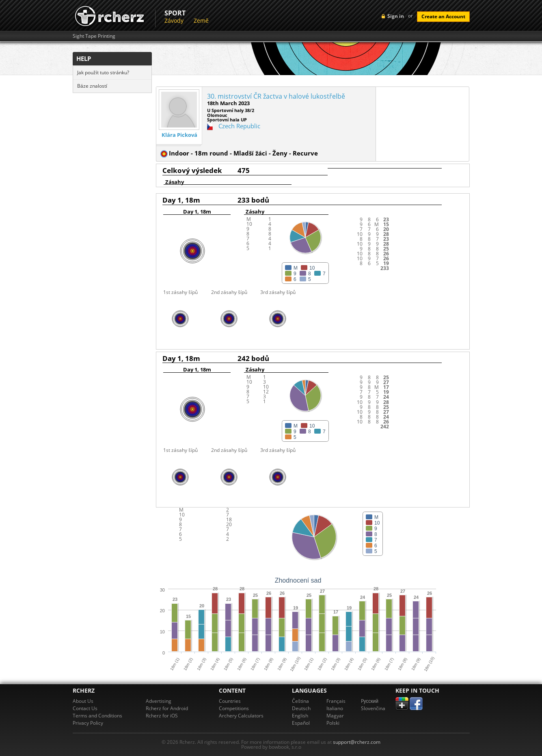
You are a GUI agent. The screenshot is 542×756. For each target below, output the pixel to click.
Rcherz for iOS (162, 716)
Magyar (335, 716)
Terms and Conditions (97, 716)
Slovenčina (373, 708)
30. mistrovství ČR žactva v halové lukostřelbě (276, 96)
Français (336, 701)
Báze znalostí (92, 86)
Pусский (370, 701)
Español (301, 723)
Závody (174, 21)
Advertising (159, 701)
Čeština (300, 701)
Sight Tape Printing (94, 36)
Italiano (335, 708)
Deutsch (301, 708)
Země (201, 21)
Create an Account (443, 16)
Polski (333, 723)
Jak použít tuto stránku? (103, 72)
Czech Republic (239, 126)
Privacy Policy (88, 723)
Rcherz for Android (167, 708)
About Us (83, 701)
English (300, 716)
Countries (230, 701)
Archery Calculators (241, 716)
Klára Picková (179, 135)
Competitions (234, 708)
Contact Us (85, 708)
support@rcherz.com (357, 742)
